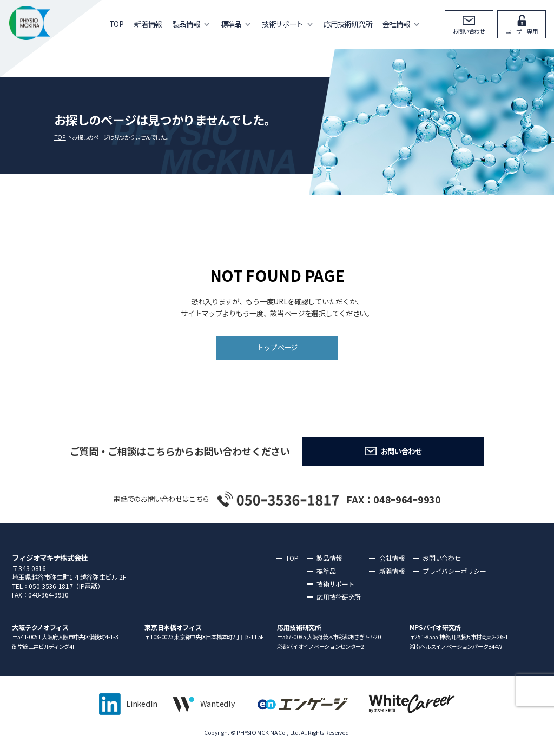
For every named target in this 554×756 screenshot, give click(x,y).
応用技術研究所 (348, 24)
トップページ (277, 347)
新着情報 (148, 24)
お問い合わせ (469, 31)
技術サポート (282, 24)
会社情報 (396, 24)
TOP (117, 24)
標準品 (231, 24)
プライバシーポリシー (454, 571)
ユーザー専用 (522, 31)
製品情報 (186, 24)
